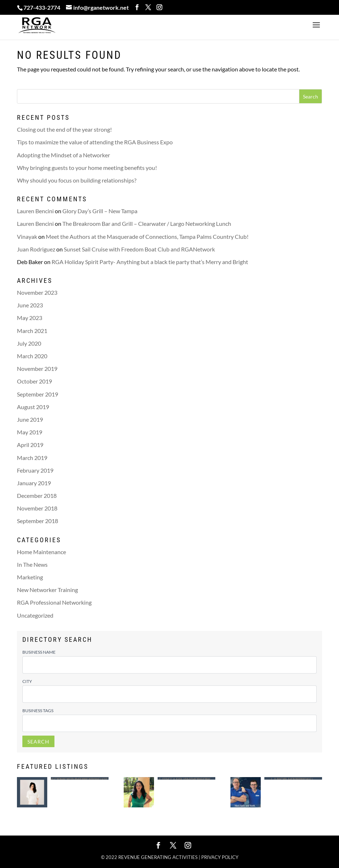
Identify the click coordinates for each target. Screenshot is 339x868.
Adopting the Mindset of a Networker (63, 155)
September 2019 (38, 394)
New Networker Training (47, 590)
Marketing (30, 577)
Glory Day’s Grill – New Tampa (100, 211)
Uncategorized (35, 615)
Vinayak (27, 236)
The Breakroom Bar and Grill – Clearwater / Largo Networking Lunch (147, 223)
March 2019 (32, 458)
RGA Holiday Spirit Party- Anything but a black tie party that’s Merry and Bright (150, 262)
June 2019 (30, 419)
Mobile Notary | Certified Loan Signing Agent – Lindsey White (80, 778)
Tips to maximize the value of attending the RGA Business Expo (95, 142)
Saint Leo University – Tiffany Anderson (186, 778)
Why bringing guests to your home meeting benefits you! (87, 168)
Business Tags (38, 711)
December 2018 (37, 496)
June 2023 (30, 305)
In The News (32, 564)
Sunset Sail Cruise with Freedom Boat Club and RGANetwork (139, 249)
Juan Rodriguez (36, 249)
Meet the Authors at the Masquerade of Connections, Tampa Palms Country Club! (147, 236)
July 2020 (29, 343)
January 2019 (34, 483)
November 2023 (37, 292)
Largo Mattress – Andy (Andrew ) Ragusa (293, 778)
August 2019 (33, 407)
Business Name (39, 652)
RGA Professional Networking (54, 602)
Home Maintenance (41, 552)
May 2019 (30, 432)
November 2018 (37, 508)
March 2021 (32, 331)
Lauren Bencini (35, 211)
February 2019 (35, 470)
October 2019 (34, 381)
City (27, 681)
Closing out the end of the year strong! (64, 129)
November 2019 (37, 369)
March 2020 (32, 356)
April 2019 (30, 445)
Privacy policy (220, 857)
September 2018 (38, 521)
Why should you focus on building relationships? (77, 180)
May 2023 (30, 318)
